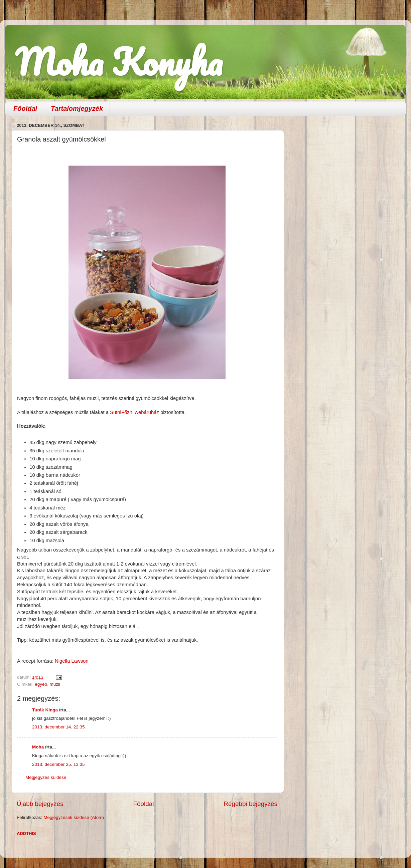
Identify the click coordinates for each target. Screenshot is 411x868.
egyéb (41, 684)
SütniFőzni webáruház (134, 412)
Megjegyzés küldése (46, 777)
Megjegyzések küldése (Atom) (74, 817)
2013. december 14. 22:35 (58, 727)
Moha (38, 747)
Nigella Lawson (72, 661)
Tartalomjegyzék (77, 108)
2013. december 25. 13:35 (58, 764)
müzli (55, 684)
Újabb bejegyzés (40, 804)
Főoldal (25, 108)
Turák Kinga (45, 710)
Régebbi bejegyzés (250, 804)
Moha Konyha (119, 62)
